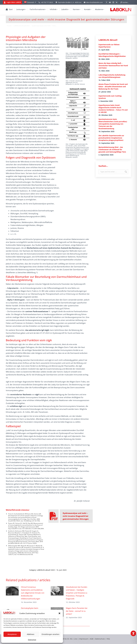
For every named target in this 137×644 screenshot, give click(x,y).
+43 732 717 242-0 (47, 2)
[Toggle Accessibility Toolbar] (133, 633)
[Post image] (12, 591)
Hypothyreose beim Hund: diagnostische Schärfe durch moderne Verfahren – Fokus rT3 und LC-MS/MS (113, 109)
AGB (92, 639)
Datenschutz (32, 640)
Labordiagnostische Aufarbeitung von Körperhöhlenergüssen (112, 76)
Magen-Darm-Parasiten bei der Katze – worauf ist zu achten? (77, 611)
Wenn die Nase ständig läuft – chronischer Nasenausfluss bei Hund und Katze (113, 66)
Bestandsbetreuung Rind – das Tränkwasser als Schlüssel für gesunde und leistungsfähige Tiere (112, 150)
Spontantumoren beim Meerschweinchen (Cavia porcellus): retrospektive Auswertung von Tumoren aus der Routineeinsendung (113, 124)
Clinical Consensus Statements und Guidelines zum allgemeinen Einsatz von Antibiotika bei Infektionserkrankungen (33, 593)
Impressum (84, 639)
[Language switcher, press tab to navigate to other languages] (30, 2)
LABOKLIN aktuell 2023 (46, 570)
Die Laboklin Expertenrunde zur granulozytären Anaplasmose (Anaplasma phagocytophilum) (111, 138)
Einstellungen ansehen (50, 634)
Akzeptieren (12, 634)
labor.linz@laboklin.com (93, 2)
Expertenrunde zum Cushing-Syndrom (110, 97)
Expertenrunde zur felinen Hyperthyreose (109, 46)
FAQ (108, 639)
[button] (59, 613)
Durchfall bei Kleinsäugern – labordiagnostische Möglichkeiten (112, 55)
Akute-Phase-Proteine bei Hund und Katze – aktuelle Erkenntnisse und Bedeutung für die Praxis (113, 87)
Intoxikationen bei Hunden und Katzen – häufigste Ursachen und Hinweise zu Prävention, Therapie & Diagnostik (77, 593)
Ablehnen (30, 634)
